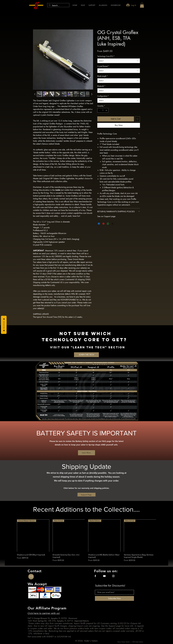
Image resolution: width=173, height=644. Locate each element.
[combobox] (119, 61)
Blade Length (103, 76)
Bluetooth (101, 86)
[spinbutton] (103, 110)
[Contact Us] (31, 577)
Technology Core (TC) (106, 56)
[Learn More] (86, 453)
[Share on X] (113, 224)
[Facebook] (95, 576)
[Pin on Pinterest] (103, 224)
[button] (103, 5)
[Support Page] (86, 495)
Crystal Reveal (103, 66)
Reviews (4, 325)
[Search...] (58, 6)
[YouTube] (104, 576)
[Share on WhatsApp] (108, 224)
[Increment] (107, 110)
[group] (86, 541)
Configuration (103, 96)
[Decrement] (99, 110)
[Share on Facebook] (99, 224)
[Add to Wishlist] (137, 119)
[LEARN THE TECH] (86, 355)
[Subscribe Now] (114, 598)
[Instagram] (113, 576)
